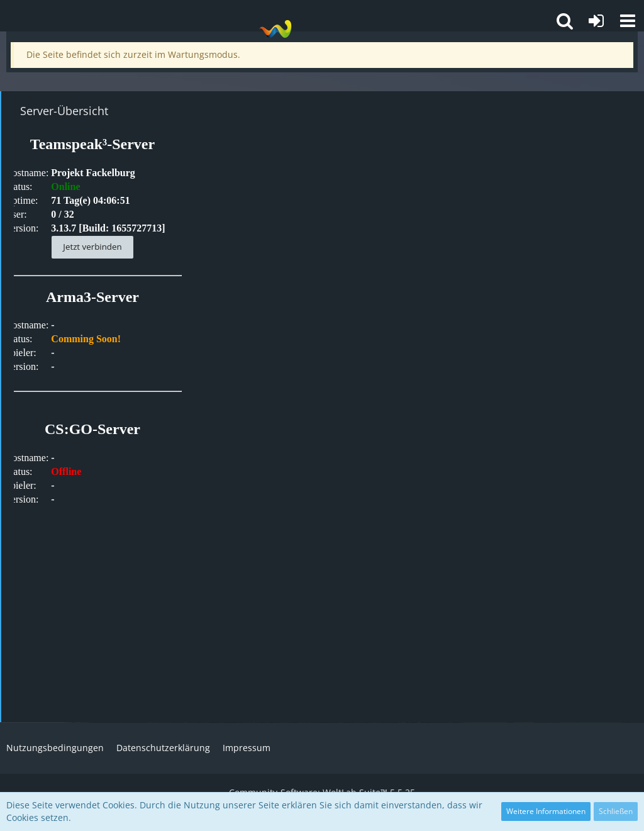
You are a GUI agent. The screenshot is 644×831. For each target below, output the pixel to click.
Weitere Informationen (546, 811)
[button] (628, 21)
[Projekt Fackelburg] (275, 29)
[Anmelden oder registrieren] (596, 21)
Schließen (616, 811)
